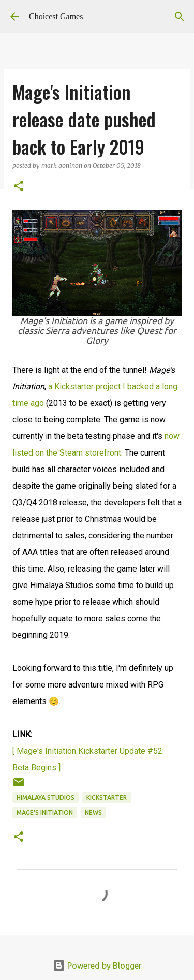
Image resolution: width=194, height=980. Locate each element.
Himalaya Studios (46, 798)
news (93, 813)
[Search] (180, 17)
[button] (19, 187)
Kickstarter (107, 798)
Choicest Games (56, 16)
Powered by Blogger (97, 966)
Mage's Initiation (45, 813)
